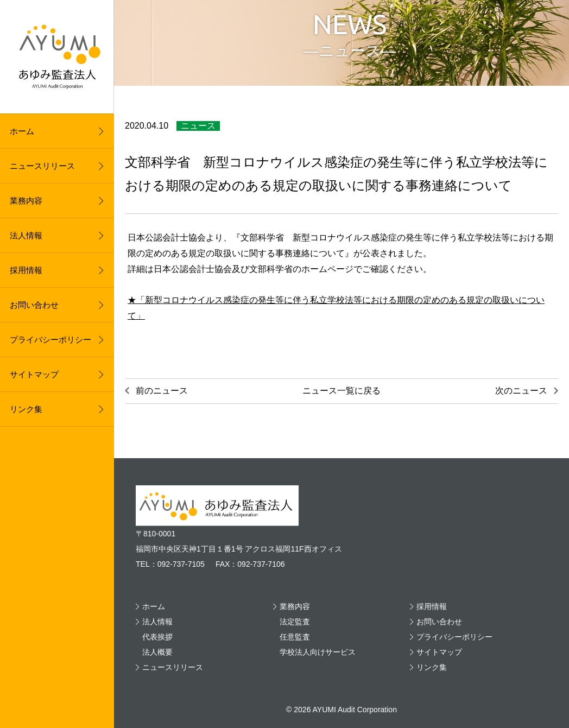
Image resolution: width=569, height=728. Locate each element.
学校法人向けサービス (318, 652)
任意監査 (295, 637)
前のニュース (162, 391)
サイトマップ (34, 374)
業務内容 (26, 201)
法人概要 (157, 652)
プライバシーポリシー (50, 340)
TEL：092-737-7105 (170, 564)
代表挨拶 (157, 637)
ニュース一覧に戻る (342, 391)
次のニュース (521, 391)
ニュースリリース (42, 166)
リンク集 (26, 409)
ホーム (22, 131)
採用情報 (26, 270)
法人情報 (26, 235)
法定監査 (295, 622)
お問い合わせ (34, 305)
